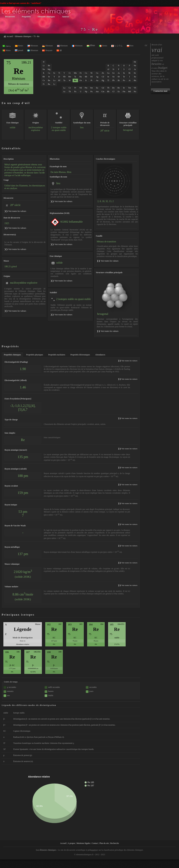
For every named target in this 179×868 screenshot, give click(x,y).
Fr (44, 84)
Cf (113, 92)
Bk (108, 92)
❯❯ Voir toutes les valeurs (61, 201)
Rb (44, 77)
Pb (113, 80)
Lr (54, 84)
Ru (81, 77)
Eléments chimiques (23, 36)
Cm (103, 92)
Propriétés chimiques (12, 355)
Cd (103, 77)
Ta (64, 80)
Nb (64, 77)
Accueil (10, 36)
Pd (91, 77)
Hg (103, 80)
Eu (97, 88)
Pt (92, 80)
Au (97, 80)
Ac (64, 92)
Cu (97, 73)
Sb (119, 77)
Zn (103, 73)
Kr (135, 73)
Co (86, 73)
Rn (135, 80)
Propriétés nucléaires (57, 355)
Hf (59, 80)
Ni (92, 73)
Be (49, 66)
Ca (49, 73)
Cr (70, 73)
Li (44, 66)
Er (124, 88)
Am (97, 92)
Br (130, 73)
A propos (71, 843)
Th (70, 92)
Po (124, 80)
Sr (49, 77)
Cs (44, 80)
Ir (86, 80)
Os (81, 80)
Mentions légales (83, 843)
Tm (130, 88)
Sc (54, 73)
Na (44, 69)
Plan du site (104, 843)
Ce (70, 88)
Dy (113, 88)
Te (124, 77)
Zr (59, 77)
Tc (75, 77)
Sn (113, 77)
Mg (49, 69)
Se (124, 73)
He (135, 62)
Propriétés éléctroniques (80, 355)
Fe (81, 73)
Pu (91, 92)
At (130, 80)
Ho (119, 88)
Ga (108, 73)
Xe (135, 77)
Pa (75, 92)
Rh (86, 77)
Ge (113, 73)
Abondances (100, 355)
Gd (103, 88)
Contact (95, 843)
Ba (49, 80)
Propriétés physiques (35, 355)
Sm (92, 88)
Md (130, 92)
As (119, 73)
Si (113, 69)
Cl (129, 69)
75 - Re (36, 36)
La (64, 88)
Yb (135, 88)
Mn (75, 73)
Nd (81, 88)
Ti (59, 73)
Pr (75, 88)
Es (119, 92)
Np (86, 92)
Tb (108, 88)
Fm (124, 92)
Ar (135, 69)
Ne (135, 66)
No (135, 92)
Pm (86, 88)
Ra (49, 84)
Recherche (115, 843)
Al (108, 69)
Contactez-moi (160, 91)
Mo (70, 77)
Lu (54, 80)
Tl (108, 80)
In (108, 77)
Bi (119, 80)
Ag (97, 77)
